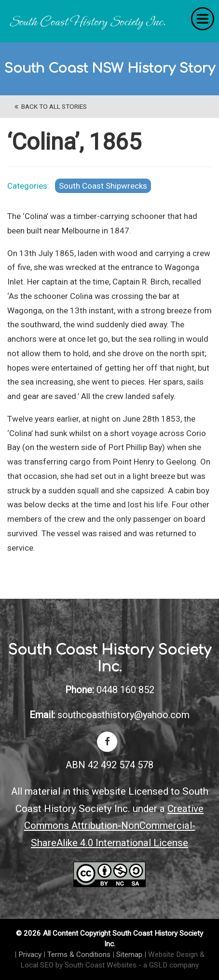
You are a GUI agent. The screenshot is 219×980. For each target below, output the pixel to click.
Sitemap (129, 954)
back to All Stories (51, 106)
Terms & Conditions (79, 954)
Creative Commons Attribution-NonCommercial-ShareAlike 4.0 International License (114, 826)
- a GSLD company (169, 965)
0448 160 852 (125, 690)
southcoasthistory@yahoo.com (123, 715)
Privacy (30, 954)
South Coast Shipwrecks (103, 186)
